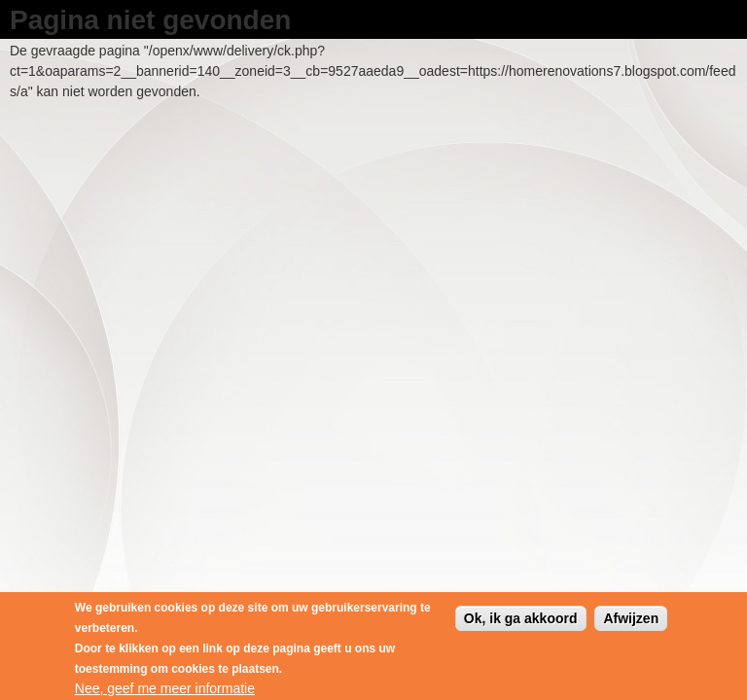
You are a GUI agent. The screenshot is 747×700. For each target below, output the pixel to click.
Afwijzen (631, 622)
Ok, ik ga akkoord (521, 622)
